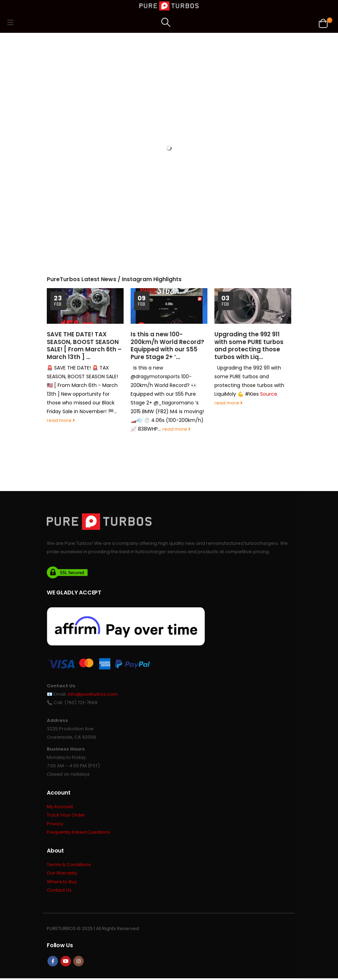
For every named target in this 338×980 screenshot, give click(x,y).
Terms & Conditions (69, 866)
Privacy (55, 824)
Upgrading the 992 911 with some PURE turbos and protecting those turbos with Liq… (249, 346)
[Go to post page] (85, 306)
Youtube (66, 963)
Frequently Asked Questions (78, 833)
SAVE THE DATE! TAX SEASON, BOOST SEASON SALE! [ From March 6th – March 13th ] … (84, 346)
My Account (60, 807)
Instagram (79, 963)
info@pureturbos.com (93, 694)
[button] (13, 22)
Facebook (53, 963)
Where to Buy (62, 883)
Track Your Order (66, 816)
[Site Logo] (169, 6)
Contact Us (59, 892)
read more (61, 420)
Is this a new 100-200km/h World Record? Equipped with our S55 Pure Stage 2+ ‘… (167, 346)
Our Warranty (62, 874)
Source (269, 394)
